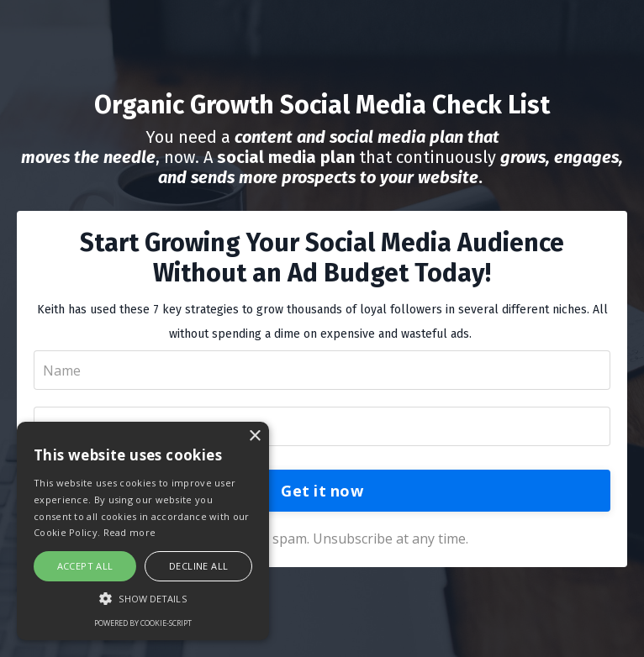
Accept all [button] (85, 566)
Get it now (322, 491)
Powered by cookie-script (143, 623)
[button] (143, 598)
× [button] (254, 436)
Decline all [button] (198, 566)
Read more (130, 532)
